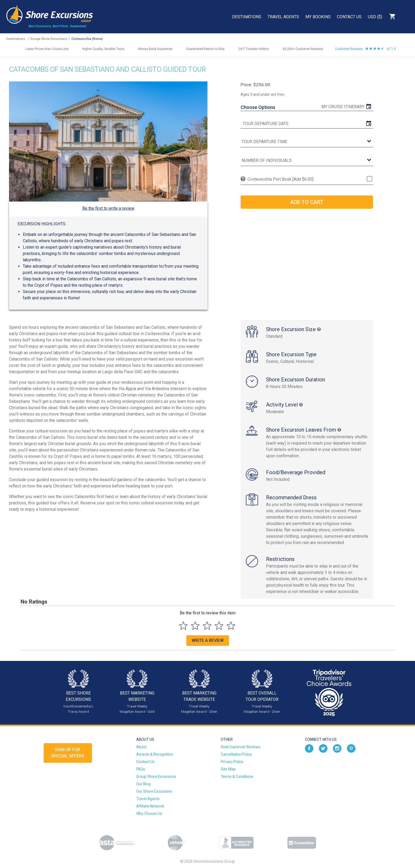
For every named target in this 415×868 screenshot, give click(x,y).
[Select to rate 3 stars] (207, 626)
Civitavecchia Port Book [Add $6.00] (280, 179)
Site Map (228, 769)
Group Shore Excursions (156, 776)
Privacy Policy (232, 762)
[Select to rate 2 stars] (195, 626)
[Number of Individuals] (307, 161)
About (141, 747)
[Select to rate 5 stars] (231, 626)
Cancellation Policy (236, 754)
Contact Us (349, 17)
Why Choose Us (149, 814)
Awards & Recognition (155, 754)
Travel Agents (283, 17)
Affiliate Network (150, 806)
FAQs (141, 769)
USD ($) (375, 17)
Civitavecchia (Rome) (87, 39)
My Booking (318, 17)
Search (406, 16)
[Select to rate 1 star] (183, 626)
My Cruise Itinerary (343, 107)
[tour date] (307, 124)
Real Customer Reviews (241, 747)
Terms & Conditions (237, 776)
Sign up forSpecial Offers (68, 753)
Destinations (247, 17)
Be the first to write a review (108, 208)
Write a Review (208, 640)
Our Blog (143, 784)
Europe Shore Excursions (49, 39)
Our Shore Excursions (154, 791)
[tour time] (307, 142)
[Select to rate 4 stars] (219, 626)
